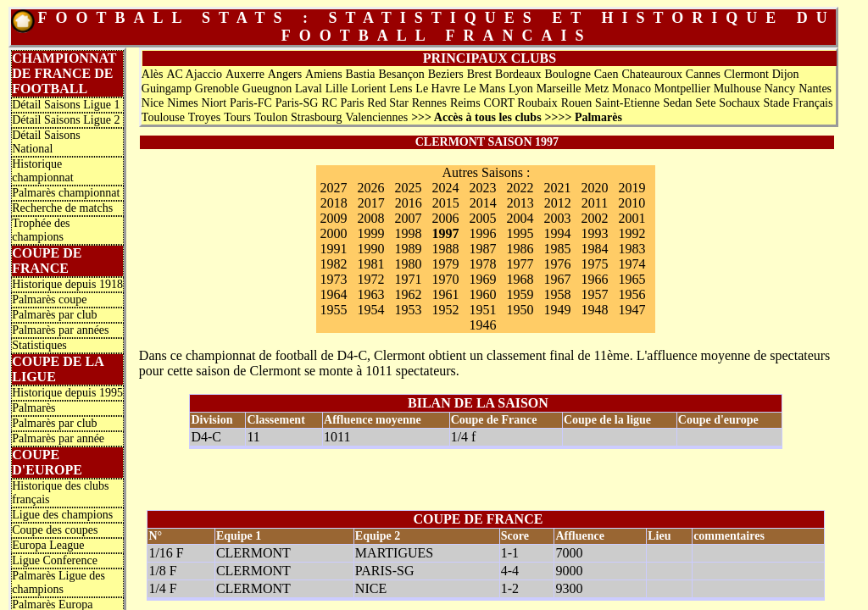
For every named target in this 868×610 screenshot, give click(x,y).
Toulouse (163, 117)
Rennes (429, 103)
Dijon (786, 74)
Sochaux (739, 103)
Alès (153, 74)
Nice (153, 103)
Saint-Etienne (627, 103)
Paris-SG (297, 103)
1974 (632, 264)
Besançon (401, 74)
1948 (594, 310)
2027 (333, 188)
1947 (632, 310)
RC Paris (342, 103)
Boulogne (567, 74)
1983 (632, 249)
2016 (409, 203)
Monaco (632, 89)
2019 (632, 188)
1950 (520, 310)
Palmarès (33, 408)
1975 (594, 264)
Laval (309, 89)
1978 (482, 264)
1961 (445, 294)
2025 (408, 188)
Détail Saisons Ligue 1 (66, 105)
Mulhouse (737, 89)
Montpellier (682, 89)
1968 (520, 279)
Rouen (577, 103)
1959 (520, 294)
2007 (408, 218)
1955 (333, 310)
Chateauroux (652, 74)
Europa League (48, 545)
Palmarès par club (54, 315)
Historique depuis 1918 (67, 284)
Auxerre (245, 74)
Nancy (780, 89)
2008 (370, 218)
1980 (408, 264)
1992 (632, 233)
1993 (594, 233)
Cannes (703, 74)
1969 (482, 279)
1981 (370, 264)
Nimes (183, 103)
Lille (337, 89)
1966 (594, 279)
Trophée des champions (41, 230)
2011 (595, 203)
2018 (334, 203)
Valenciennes (376, 117)
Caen (606, 74)
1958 (557, 294)
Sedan (677, 103)
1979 (445, 264)
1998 (408, 233)
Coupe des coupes (55, 530)
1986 (520, 249)
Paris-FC (251, 103)
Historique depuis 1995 (67, 393)
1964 (333, 294)
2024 (445, 188)
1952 (445, 310)
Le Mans (484, 89)
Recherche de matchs (62, 208)
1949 (557, 310)
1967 (557, 279)
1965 (632, 279)
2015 (446, 203)
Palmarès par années (60, 330)
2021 (557, 188)
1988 (445, 249)
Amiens (324, 74)
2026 (370, 188)
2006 (445, 218)
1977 (520, 264)
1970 (445, 279)
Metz (596, 89)
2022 (520, 188)
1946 (482, 325)
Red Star (388, 103)
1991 (333, 249)
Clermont (746, 74)
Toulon (271, 117)
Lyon (521, 89)
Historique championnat (42, 171)
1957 (594, 294)
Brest (480, 74)
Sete (705, 103)
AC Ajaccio (194, 74)
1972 (370, 279)
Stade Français (798, 103)
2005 (482, 218)
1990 (370, 249)
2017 (371, 203)
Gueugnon (267, 89)
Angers (285, 74)
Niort (214, 103)
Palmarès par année (58, 438)
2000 (333, 233)
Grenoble (217, 89)
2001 (632, 218)
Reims (465, 103)
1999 (370, 233)
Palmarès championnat (66, 193)
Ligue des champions (62, 515)
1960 (482, 294)
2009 (333, 218)
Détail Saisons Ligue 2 (66, 120)
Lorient (368, 89)
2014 (483, 203)
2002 (594, 218)
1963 (370, 294)
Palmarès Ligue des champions (58, 582)
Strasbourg (316, 117)
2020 (594, 188)
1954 (370, 310)
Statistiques (39, 345)
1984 (594, 249)
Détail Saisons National (46, 142)
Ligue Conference (55, 560)
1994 (557, 233)
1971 (408, 279)
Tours (237, 117)
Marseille (559, 89)
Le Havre (437, 89)
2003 (557, 218)
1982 (333, 264)
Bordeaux (518, 74)
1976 (557, 264)
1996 (482, 233)
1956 (632, 294)
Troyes (204, 117)
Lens (401, 89)
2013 (520, 203)
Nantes (815, 89)
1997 (445, 233)
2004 (520, 218)
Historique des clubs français (60, 493)
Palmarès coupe (49, 299)
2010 (632, 203)
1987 (482, 249)
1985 (557, 249)
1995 (520, 233)
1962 (408, 294)
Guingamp (167, 89)
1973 (333, 279)
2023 (482, 188)
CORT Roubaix (521, 103)
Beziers (446, 74)
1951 (482, 310)
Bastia (361, 74)
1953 (408, 310)
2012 (558, 203)
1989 (408, 249)
